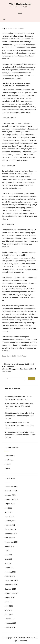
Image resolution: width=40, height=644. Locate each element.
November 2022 (11, 491)
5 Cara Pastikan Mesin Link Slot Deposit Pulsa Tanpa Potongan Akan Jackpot (19, 425)
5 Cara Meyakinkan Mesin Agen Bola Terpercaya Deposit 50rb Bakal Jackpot (19, 406)
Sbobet (8, 468)
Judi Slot (8, 464)
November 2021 (11, 534)
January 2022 (10, 525)
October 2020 (10, 589)
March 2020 (9, 619)
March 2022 (9, 516)
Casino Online (10, 456)
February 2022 (10, 521)
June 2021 (8, 555)
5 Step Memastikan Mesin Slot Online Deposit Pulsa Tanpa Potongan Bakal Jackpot (19, 416)
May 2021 (8, 559)
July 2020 (8, 602)
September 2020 (11, 593)
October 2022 (10, 495)
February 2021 (10, 572)
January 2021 (10, 576)
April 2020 (9, 615)
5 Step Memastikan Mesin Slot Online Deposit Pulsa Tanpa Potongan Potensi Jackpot (20, 435)
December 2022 (11, 487)
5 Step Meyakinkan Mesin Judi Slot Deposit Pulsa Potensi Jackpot (18, 398)
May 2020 (8, 610)
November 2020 (11, 585)
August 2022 (9, 504)
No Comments (18, 28)
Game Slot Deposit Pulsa (16, 356)
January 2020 (10, 627)
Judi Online (9, 460)
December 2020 (11, 580)
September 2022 (11, 499)
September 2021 (11, 542)
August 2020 (9, 598)
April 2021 (8, 563)
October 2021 (10, 538)
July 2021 (8, 551)
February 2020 (10, 623)
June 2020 (9, 606)
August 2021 (9, 546)
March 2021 (9, 568)
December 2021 (11, 529)
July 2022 (8, 508)
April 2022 (9, 512)
